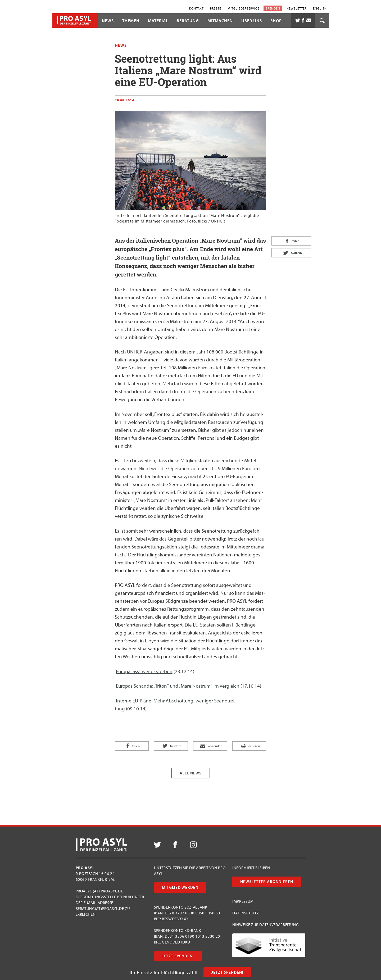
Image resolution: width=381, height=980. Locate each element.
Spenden (273, 8)
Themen (131, 21)
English (320, 8)
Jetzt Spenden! (227, 972)
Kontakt (196, 8)
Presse (216, 8)
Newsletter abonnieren (267, 881)
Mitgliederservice (243, 8)
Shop (276, 21)
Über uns (252, 21)
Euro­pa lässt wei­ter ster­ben (144, 671)
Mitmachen (220, 21)
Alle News (191, 773)
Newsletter (297, 8)
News (108, 21)
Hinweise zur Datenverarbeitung (266, 925)
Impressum (243, 901)
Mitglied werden (180, 887)
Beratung (188, 21)
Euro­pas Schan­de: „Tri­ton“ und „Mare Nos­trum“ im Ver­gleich (178, 686)
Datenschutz (246, 913)
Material (158, 21)
